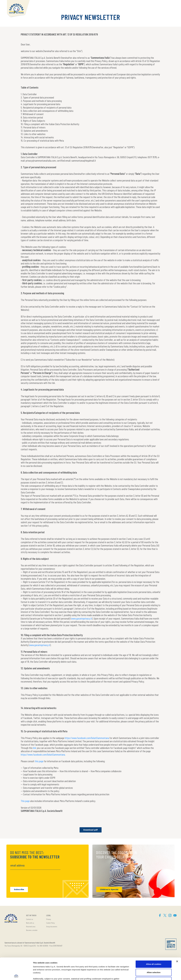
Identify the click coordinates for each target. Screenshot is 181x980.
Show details (132, 975)
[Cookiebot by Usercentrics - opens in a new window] (16, 975)
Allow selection (154, 950)
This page (25, 801)
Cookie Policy (50, 923)
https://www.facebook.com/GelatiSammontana (87, 738)
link (35, 748)
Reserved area (31, 926)
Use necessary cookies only (154, 958)
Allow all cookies (154, 942)
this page (39, 761)
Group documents (52, 926)
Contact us (30, 919)
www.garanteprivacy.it (82, 618)
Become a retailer (32, 930)
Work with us (30, 923)
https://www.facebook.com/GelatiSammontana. (43, 754)
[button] (172, 5)
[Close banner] (177, 939)
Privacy (49, 919)
